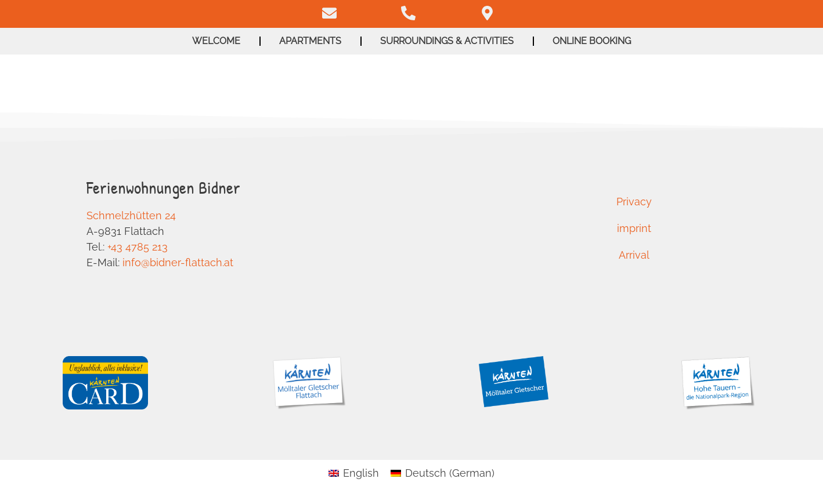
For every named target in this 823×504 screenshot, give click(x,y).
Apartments (310, 41)
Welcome (216, 41)
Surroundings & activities (447, 41)
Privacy (634, 202)
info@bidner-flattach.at (178, 262)
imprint (634, 228)
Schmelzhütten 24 (131, 215)
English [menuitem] (361, 473)
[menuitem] (354, 473)
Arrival (634, 255)
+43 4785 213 (138, 247)
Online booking (592, 41)
